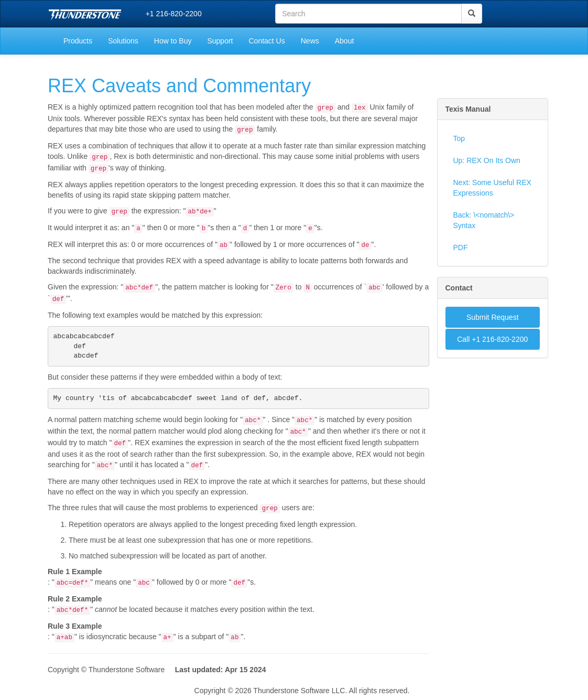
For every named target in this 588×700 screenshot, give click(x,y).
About (345, 41)
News (310, 41)
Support (220, 41)
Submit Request (493, 317)
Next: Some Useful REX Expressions (492, 188)
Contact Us (266, 41)
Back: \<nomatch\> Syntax (484, 220)
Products (78, 41)
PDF (461, 247)
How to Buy (173, 41)
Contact (459, 288)
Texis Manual (468, 109)
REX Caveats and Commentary (179, 86)
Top (459, 138)
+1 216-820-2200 (174, 14)
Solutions (123, 41)
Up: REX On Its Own (487, 160)
